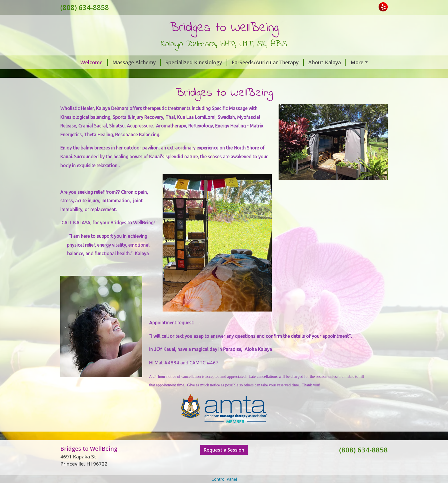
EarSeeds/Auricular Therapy (252, 62)
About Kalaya (312, 62)
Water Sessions (189, 74)
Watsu (225, 74)
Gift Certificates (87, 74)
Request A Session (138, 74)
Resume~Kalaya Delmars (95, 87)
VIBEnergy (350, 62)
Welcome (79, 62)
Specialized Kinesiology (181, 62)
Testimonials (328, 74)
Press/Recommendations (273, 74)
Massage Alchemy (121, 62)
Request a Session (224, 474)
